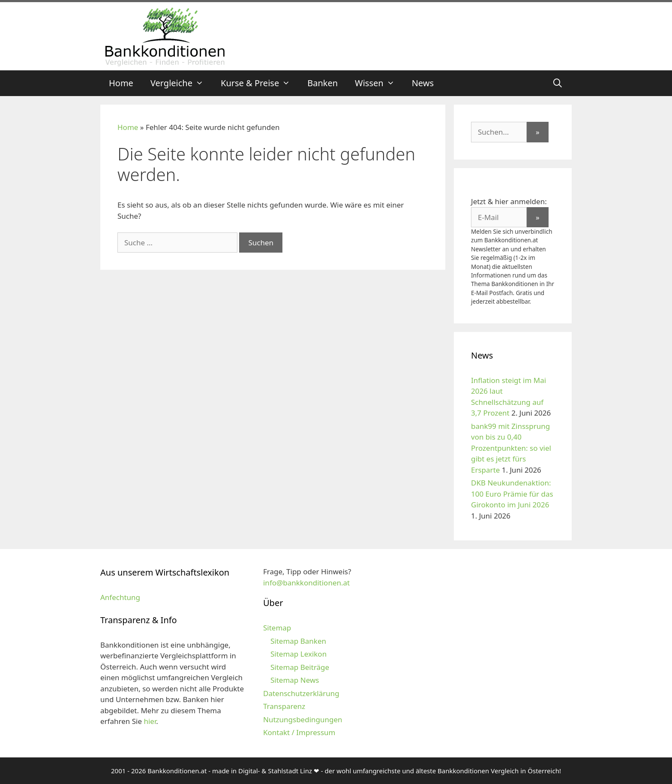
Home (121, 83)
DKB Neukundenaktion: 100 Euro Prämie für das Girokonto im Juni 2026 (512, 494)
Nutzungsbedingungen (303, 719)
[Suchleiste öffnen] (558, 83)
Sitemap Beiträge (300, 667)
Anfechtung (120, 597)
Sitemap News (295, 680)
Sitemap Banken (298, 641)
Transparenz (284, 706)
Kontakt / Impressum (299, 732)
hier (150, 721)
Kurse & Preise (260, 83)
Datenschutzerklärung (301, 693)
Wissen (379, 83)
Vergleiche (181, 83)
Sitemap (277, 628)
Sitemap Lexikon (298, 654)
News (423, 83)
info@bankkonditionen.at (306, 583)
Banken (322, 83)
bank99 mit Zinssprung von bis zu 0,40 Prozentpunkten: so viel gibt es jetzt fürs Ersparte (511, 448)
